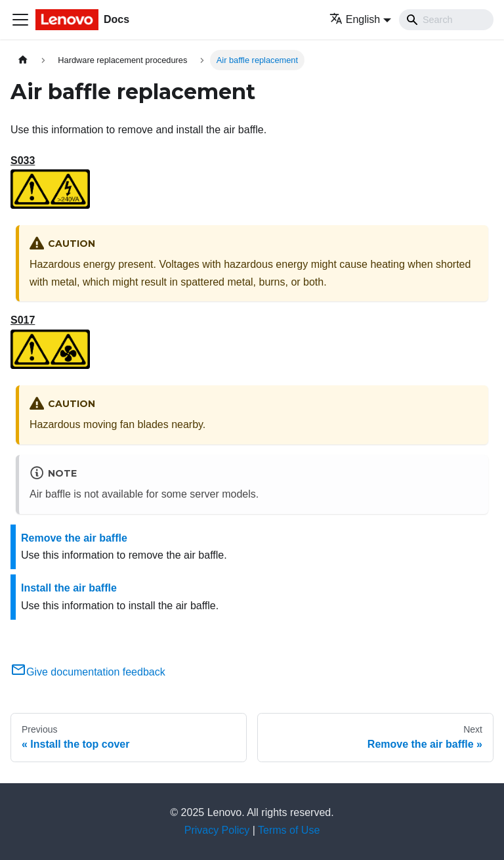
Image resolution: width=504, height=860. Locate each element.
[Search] (446, 20)
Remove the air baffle (74, 538)
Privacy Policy (217, 830)
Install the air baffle (69, 588)
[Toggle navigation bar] (20, 20)
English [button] (355, 19)
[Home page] (23, 60)
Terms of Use (289, 830)
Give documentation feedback (88, 672)
